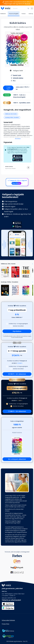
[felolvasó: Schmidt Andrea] (18, 78)
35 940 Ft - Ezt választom (17, 374)
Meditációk (3, 14)
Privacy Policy (6, 624)
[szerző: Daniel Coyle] (17, 75)
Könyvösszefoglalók (14, 14)
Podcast (24, 14)
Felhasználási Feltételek (8, 620)
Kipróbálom (16, 183)
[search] (20, 8)
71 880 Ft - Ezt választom (17, 411)
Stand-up (31, 14)
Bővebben (18, 139)
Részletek (27, 4)
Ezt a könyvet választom (17, 459)
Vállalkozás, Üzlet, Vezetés (11, 114)
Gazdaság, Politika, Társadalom (12, 117)
